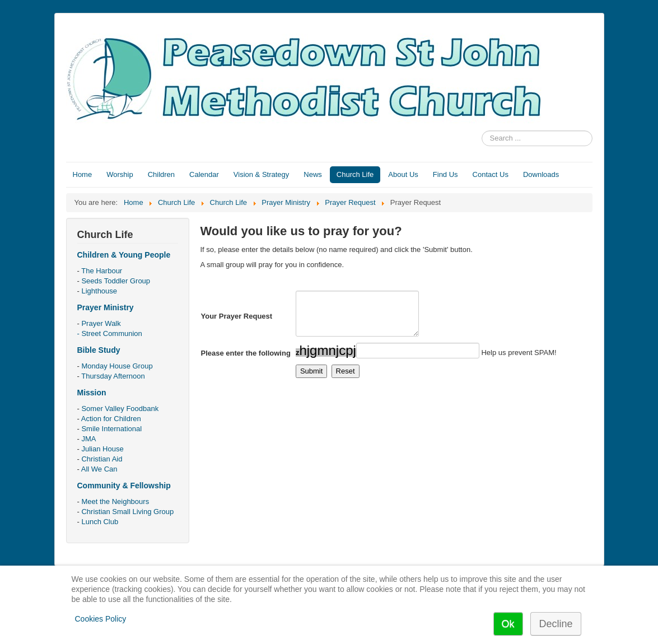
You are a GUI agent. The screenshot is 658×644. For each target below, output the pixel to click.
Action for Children (111, 419)
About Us (403, 174)
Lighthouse (99, 291)
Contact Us (491, 174)
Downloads (541, 174)
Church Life (355, 174)
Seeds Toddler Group (116, 281)
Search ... (482, 131)
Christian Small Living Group (127, 512)
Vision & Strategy (261, 174)
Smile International (111, 429)
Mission (92, 393)
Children (161, 174)
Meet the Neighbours (115, 501)
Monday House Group (117, 366)
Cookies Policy (101, 619)
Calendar (204, 174)
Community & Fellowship (124, 486)
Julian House (102, 449)
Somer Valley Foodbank (120, 409)
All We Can (99, 469)
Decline (556, 624)
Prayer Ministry (106, 307)
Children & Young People (124, 255)
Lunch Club (100, 522)
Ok (508, 624)
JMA (88, 439)
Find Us (445, 174)
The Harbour (102, 271)
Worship (120, 174)
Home (83, 174)
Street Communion (111, 333)
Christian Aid (102, 459)
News (313, 174)
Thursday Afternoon (113, 376)
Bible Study (99, 350)
